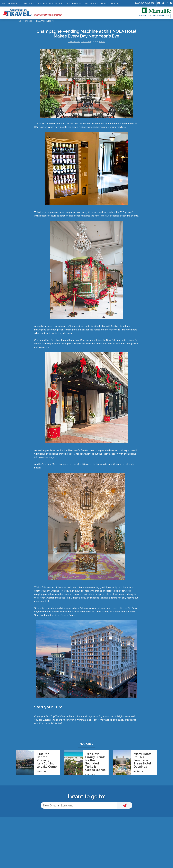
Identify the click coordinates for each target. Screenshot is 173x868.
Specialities (26, 3)
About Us (12, 3)
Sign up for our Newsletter (154, 16)
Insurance (77, 3)
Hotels (102, 42)
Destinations (55, 3)
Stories (29, 21)
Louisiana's (131, 340)
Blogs (103, 3)
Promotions (42, 3)
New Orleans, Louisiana (79, 42)
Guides (67, 3)
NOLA (70, 326)
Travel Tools (90, 3)
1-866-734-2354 (145, 3)
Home (4, 3)
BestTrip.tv (113, 3)
